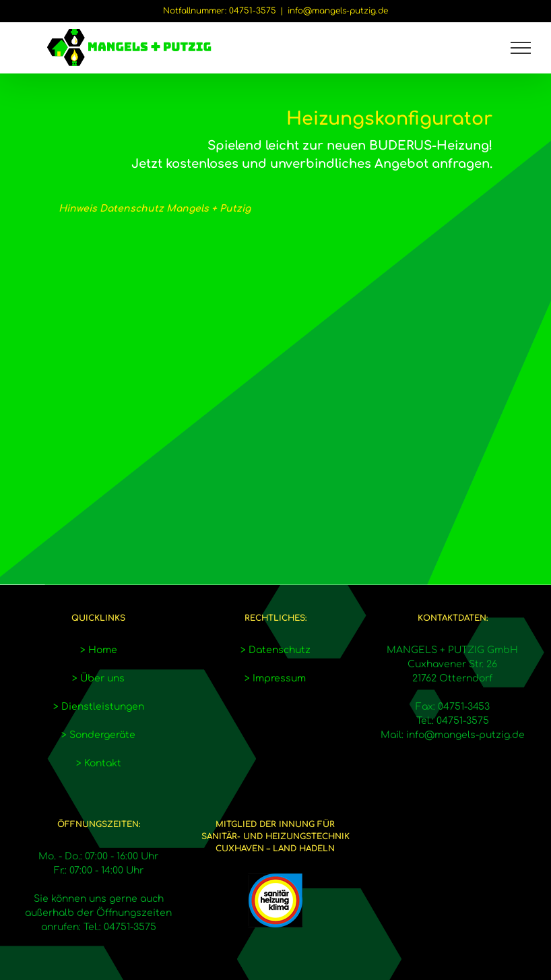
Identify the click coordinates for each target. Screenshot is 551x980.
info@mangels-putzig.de (338, 11)
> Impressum (275, 678)
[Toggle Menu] (521, 48)
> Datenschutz (275, 650)
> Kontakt (99, 763)
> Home (99, 650)
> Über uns (98, 678)
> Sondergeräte (98, 735)
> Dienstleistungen (99, 707)
